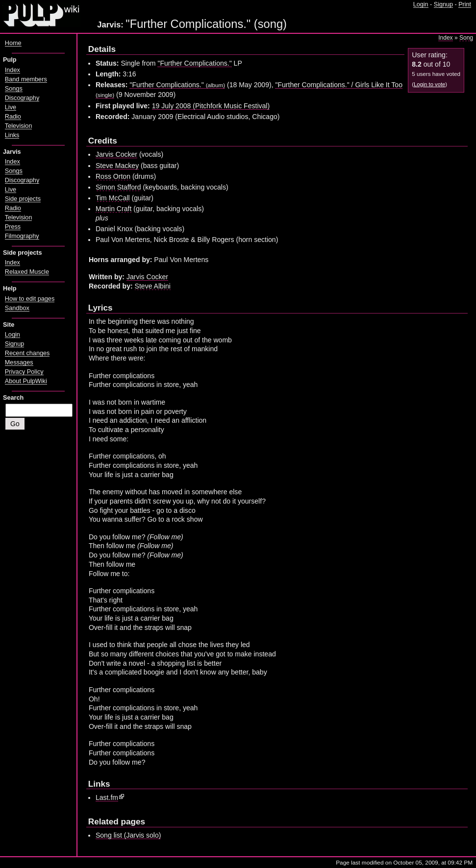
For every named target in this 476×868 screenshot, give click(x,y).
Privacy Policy (24, 372)
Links (12, 135)
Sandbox (17, 308)
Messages (19, 362)
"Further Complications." (194, 63)
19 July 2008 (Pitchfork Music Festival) (211, 106)
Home (13, 43)
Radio (13, 117)
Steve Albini (153, 286)
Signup (443, 4)
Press (13, 227)
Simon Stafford (118, 187)
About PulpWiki (26, 381)
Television (19, 126)
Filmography (22, 236)
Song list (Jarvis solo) (128, 835)
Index (445, 38)
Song (466, 38)
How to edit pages (30, 299)
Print (465, 4)
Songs (14, 89)
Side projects (23, 199)
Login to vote (429, 84)
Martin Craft (113, 209)
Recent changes (27, 353)
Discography (22, 98)
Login (421, 4)
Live (11, 107)
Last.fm (107, 797)
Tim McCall (113, 198)
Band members (26, 79)
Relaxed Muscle (27, 272)
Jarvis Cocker (116, 154)
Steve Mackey (117, 166)
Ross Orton (113, 176)
